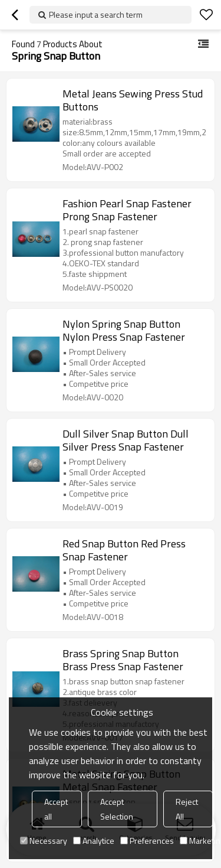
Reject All (187, 809)
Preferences (147, 841)
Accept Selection (117, 809)
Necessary (44, 841)
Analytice (94, 841)
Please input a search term (96, 14)
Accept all (56, 809)
